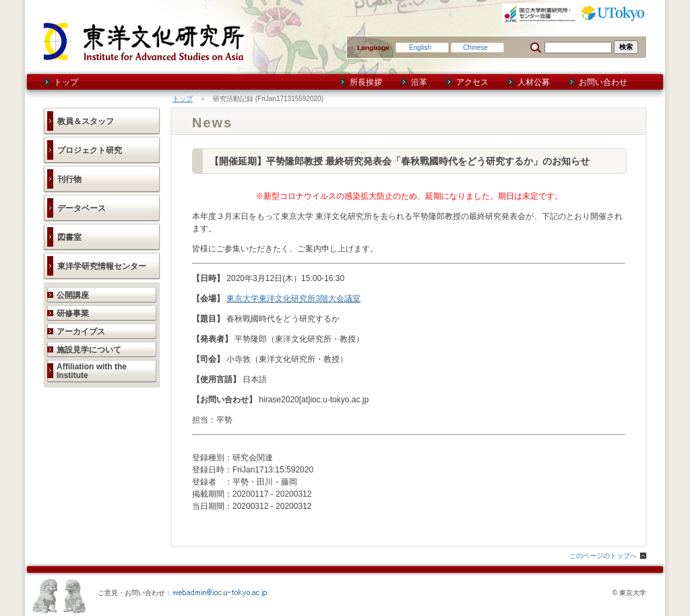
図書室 (69, 237)
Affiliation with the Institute (92, 371)
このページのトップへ (603, 556)
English (420, 48)
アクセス (472, 82)
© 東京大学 (629, 593)
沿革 (419, 82)
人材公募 (534, 82)
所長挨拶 (366, 82)
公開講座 (73, 295)
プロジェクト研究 (90, 150)
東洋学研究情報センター (102, 266)
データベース (82, 208)
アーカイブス (81, 332)
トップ (66, 82)
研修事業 (73, 313)
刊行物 (69, 179)
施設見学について (89, 350)
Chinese (475, 48)
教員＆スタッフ (86, 121)
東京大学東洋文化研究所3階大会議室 (293, 299)
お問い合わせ (603, 82)
